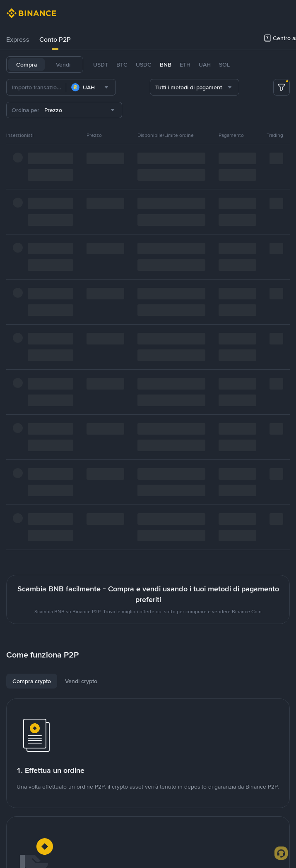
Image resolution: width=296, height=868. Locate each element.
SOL (224, 65)
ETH (185, 65)
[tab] (18, 40)
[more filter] (282, 87)
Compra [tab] (26, 65)
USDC (144, 65)
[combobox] (91, 87)
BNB (166, 65)
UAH (205, 65)
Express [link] (18, 39)
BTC (122, 65)
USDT (101, 65)
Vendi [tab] (63, 65)
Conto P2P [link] (55, 39)
